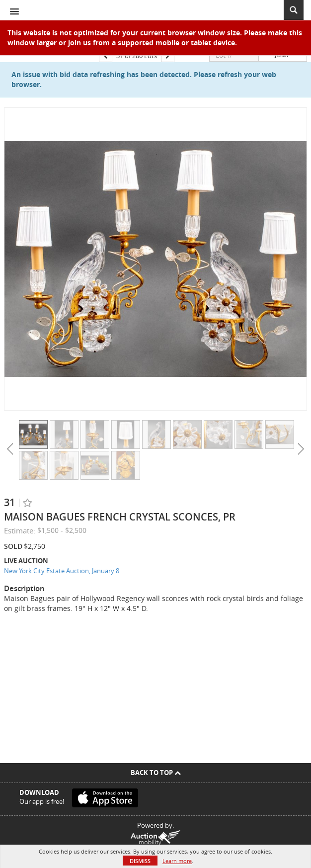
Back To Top (156, 773)
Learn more (177, 861)
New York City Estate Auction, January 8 (62, 571)
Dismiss (140, 861)
